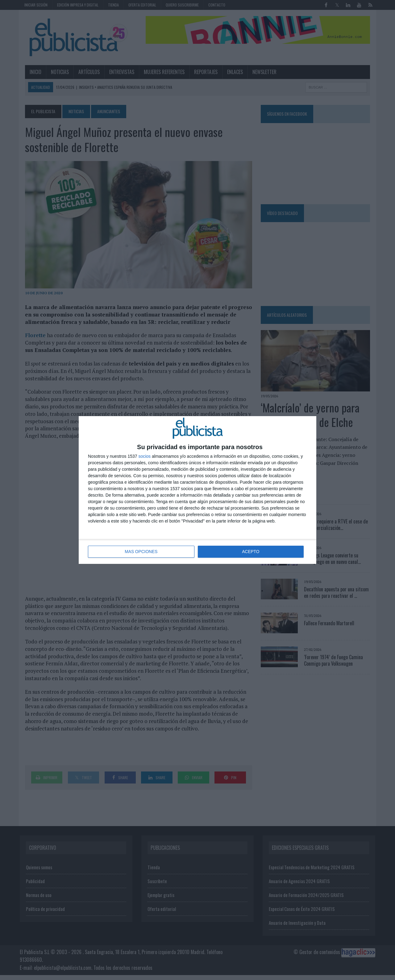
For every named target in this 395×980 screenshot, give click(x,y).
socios (144, 457)
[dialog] (197, 490)
